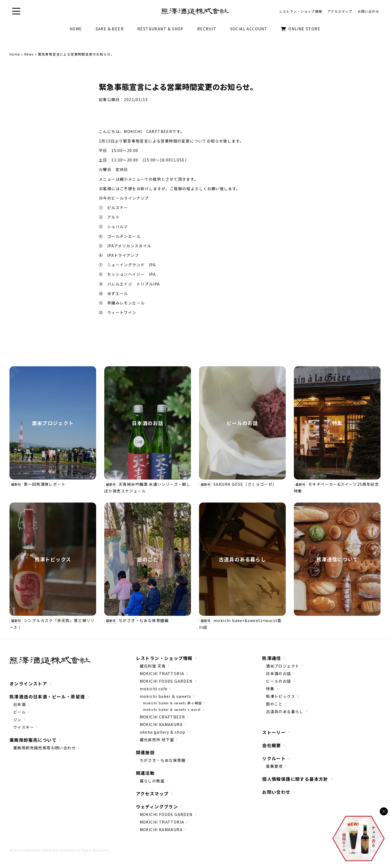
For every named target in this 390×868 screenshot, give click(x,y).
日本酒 (19, 704)
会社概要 (272, 745)
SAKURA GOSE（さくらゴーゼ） (245, 484)
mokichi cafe (154, 689)
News (29, 54)
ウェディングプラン (157, 807)
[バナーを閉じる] (384, 811)
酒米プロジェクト (53, 423)
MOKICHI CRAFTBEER (162, 717)
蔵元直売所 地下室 (157, 740)
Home (15, 54)
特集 (337, 423)
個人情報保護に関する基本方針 (295, 779)
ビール (19, 712)
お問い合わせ (276, 792)
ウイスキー (24, 727)
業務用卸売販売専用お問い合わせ (45, 748)
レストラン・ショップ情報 (164, 658)
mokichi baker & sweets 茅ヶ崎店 (173, 703)
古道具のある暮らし (243, 559)
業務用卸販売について (33, 740)
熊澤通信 (272, 658)
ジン (17, 720)
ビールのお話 (242, 423)
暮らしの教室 (152, 781)
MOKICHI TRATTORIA (162, 673)
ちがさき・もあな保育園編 (144, 620)
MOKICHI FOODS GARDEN (166, 681)
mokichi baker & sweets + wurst (172, 709)
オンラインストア (28, 684)
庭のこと (148, 559)
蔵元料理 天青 (153, 666)
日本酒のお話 (148, 423)
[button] (16, 11)
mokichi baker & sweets (166, 696)
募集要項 (274, 766)
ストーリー (274, 732)
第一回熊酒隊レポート (45, 484)
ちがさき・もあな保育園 (163, 760)
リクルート (274, 758)
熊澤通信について (337, 559)
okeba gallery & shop (163, 732)
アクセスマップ (152, 793)
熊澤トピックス (53, 559)
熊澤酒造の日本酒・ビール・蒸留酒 (47, 697)
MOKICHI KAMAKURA (161, 724)
